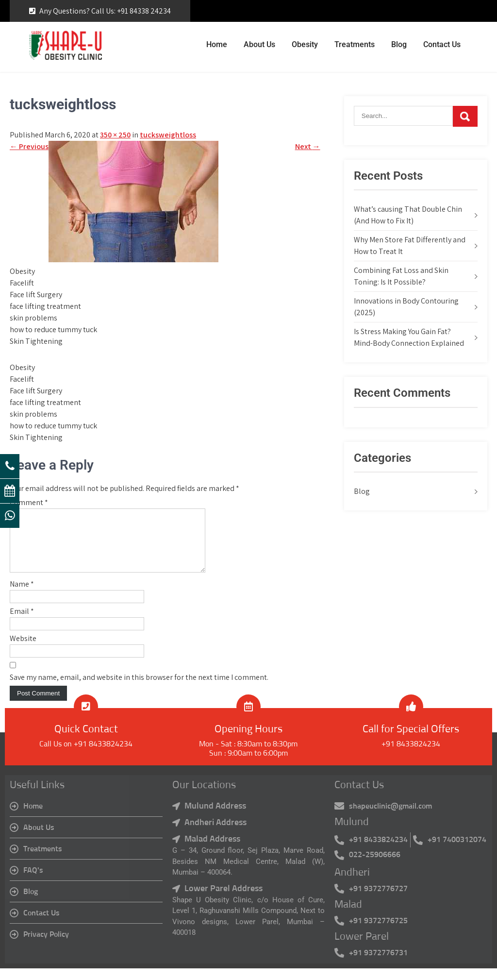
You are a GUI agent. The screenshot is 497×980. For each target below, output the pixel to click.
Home (217, 44)
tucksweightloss (168, 135)
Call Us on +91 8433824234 (86, 756)
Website (23, 650)
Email (22, 623)
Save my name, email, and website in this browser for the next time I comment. (139, 689)
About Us (259, 44)
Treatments (355, 44)
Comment (29, 502)
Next (308, 146)
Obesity (305, 44)
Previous (29, 146)
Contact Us (442, 44)
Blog (399, 44)
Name (22, 596)
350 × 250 (115, 135)
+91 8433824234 (411, 756)
